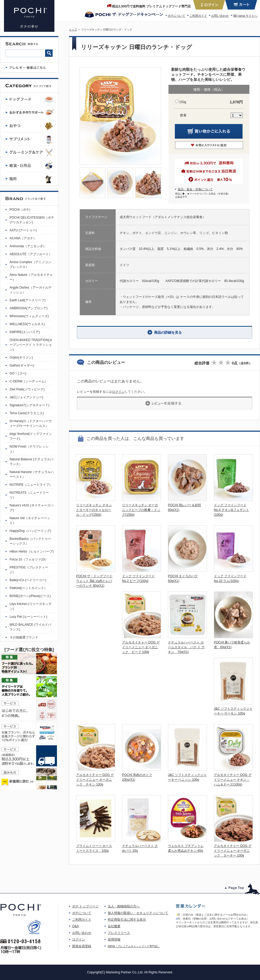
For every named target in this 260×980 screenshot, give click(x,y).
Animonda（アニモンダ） (28, 246)
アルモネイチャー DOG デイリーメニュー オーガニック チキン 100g (95, 780)
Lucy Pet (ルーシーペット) (28, 617)
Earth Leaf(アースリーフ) (27, 300)
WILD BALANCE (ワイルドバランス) (30, 627)
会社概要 (114, 926)
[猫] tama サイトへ (245, 16)
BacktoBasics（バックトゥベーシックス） (30, 541)
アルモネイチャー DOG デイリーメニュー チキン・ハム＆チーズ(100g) (233, 780)
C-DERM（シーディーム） (29, 381)
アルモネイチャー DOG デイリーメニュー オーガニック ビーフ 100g (141, 647)
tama (134, 946)
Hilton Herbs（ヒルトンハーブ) (32, 551)
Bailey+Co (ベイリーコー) (28, 580)
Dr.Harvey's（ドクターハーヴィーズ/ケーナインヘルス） (31, 423)
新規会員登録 (82, 946)
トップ (73, 30)
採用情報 (114, 939)
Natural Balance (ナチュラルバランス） (31, 462)
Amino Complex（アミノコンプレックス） (30, 264)
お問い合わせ (220, 16)
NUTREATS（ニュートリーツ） (29, 495)
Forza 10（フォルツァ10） (29, 559)
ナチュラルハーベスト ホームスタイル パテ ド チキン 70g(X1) (186, 647)
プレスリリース (119, 933)
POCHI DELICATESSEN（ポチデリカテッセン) (32, 220)
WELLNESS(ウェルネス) (27, 324)
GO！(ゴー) (18, 373)
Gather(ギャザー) (22, 365)
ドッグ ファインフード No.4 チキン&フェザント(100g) (231, 510)
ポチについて (176, 16)
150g (183, 102)
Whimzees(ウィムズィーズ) (29, 316)
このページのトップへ (242, 889)
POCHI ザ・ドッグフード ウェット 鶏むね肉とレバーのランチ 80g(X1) (94, 581)
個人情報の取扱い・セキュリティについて (138, 913)
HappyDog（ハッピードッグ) (30, 531)
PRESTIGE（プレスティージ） (29, 570)
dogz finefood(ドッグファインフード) (31, 436)
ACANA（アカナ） (23, 238)
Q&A (75, 926)
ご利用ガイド (198, 16)
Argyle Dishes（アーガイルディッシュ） (31, 290)
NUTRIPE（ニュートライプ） (31, 485)
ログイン (118, 392)
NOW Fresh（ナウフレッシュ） (29, 449)
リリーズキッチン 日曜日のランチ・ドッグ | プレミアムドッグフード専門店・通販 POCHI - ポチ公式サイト (29, 16)
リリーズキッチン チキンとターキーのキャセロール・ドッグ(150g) (94, 510)
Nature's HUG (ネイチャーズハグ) (32, 508)
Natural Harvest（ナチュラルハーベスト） (32, 474)
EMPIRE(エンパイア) (25, 332)
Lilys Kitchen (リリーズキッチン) (31, 606)
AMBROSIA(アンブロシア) (29, 308)
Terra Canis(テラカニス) (27, 413)
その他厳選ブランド (24, 637)
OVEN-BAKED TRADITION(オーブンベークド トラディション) (31, 345)
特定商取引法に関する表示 (127, 920)
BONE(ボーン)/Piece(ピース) (30, 596)
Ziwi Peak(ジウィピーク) (27, 389)
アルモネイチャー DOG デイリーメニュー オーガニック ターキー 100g (233, 851)
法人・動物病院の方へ (124, 906)
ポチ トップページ (85, 906)
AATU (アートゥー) (23, 230)
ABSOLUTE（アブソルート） (31, 254)
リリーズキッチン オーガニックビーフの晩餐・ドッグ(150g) (141, 510)
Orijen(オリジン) (21, 357)
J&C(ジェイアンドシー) (26, 397)
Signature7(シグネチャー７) (29, 405)
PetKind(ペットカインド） (28, 588)
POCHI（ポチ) (20, 210)
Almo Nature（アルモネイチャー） (31, 277)
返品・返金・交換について (195, 189)
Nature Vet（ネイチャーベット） (30, 520)
